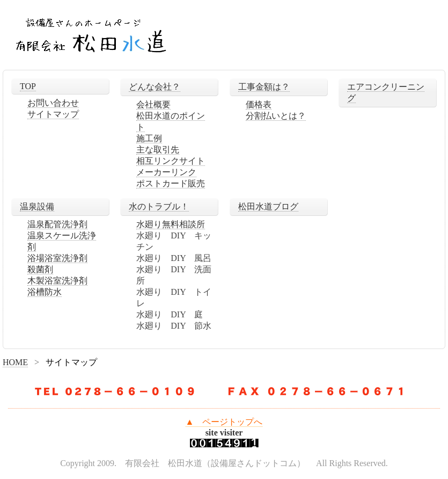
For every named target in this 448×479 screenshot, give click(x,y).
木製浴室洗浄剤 (57, 281)
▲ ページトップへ (224, 422)
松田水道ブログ (268, 206)
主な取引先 (158, 150)
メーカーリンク (166, 172)
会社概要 (153, 104)
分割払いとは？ (276, 116)
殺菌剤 (40, 269)
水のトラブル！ (159, 206)
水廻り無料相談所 (171, 224)
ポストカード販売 (171, 183)
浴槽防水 (45, 292)
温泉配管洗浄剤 (57, 224)
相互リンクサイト (171, 161)
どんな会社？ (155, 87)
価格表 (259, 104)
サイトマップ (53, 114)
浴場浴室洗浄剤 (57, 258)
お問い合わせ (53, 103)
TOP (28, 86)
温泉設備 (37, 206)
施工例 (149, 138)
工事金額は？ (264, 87)
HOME (15, 362)
